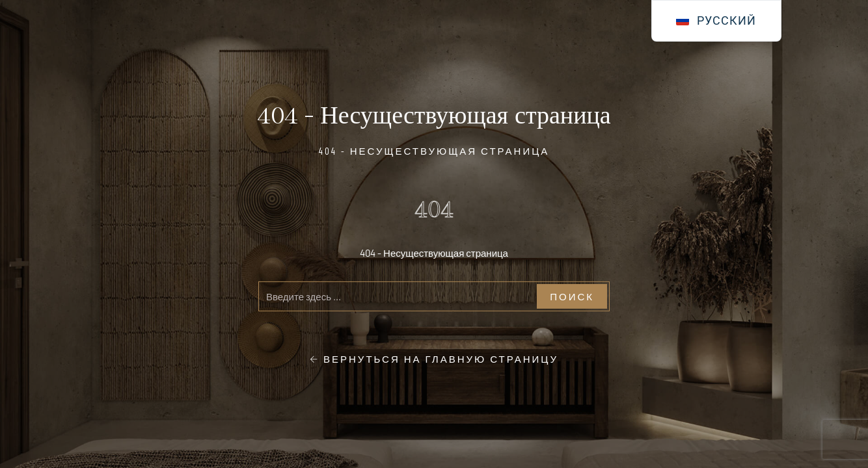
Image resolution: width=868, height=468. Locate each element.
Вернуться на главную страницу (434, 359)
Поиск (572, 296)
